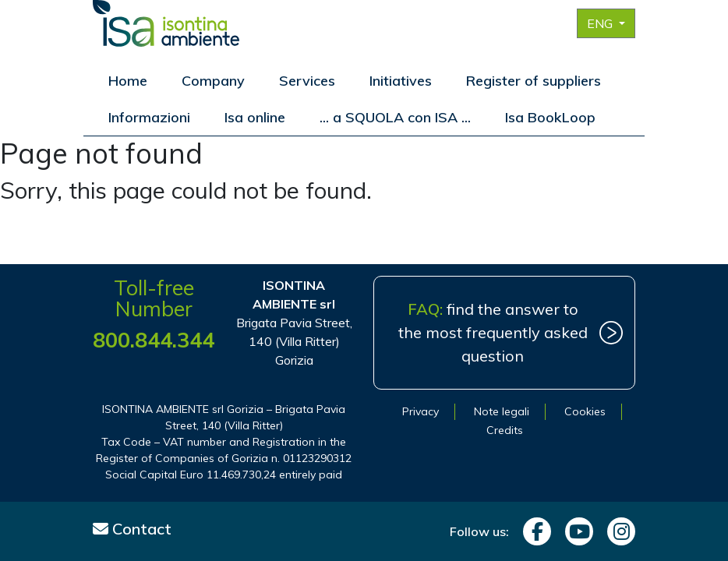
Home (128, 81)
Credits (505, 430)
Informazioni (149, 117)
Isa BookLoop (550, 117)
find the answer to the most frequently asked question (493, 332)
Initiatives (401, 81)
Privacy (421, 411)
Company (213, 81)
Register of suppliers (534, 81)
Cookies (585, 411)
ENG (601, 23)
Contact (132, 529)
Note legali (502, 411)
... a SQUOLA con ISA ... (395, 117)
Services (307, 81)
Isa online (255, 117)
